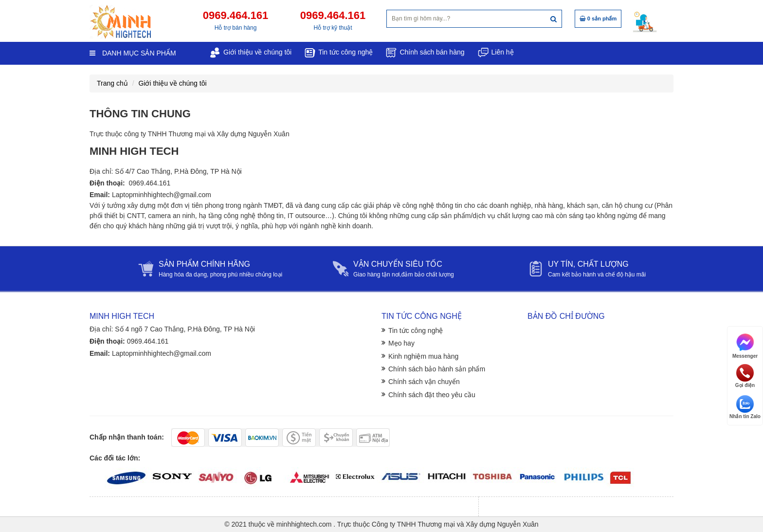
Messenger (745, 345)
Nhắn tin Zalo (745, 407)
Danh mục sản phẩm (133, 53)
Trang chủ (112, 83)
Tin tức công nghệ (416, 330)
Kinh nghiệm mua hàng (423, 356)
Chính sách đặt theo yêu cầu (432, 395)
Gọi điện (745, 376)
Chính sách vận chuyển (424, 382)
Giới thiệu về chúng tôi (172, 83)
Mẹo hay (401, 343)
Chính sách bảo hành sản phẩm (437, 369)
